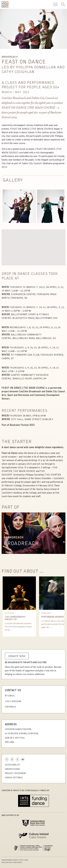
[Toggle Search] (63, 4)
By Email (10, 696)
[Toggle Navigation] (55, 4)
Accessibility (13, 765)
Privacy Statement (15, 773)
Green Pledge (12, 769)
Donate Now (17, 656)
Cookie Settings (14, 778)
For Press (10, 707)
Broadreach (21, 544)
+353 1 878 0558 (13, 701)
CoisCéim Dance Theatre (5, 4)
